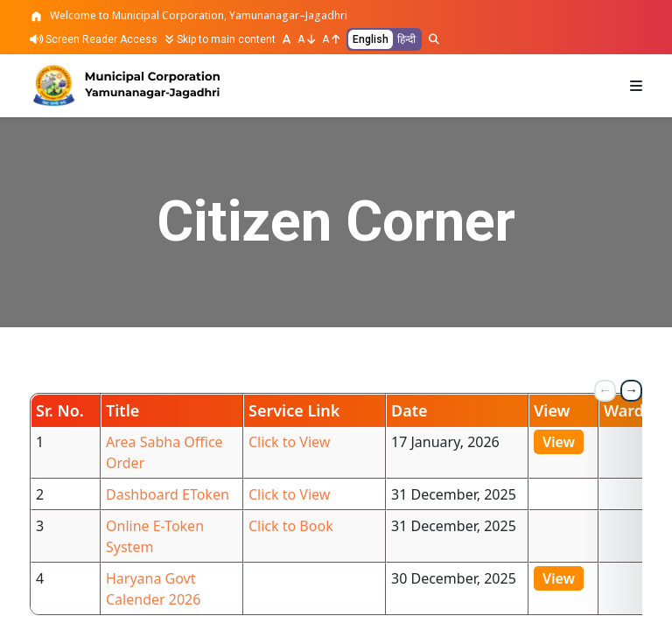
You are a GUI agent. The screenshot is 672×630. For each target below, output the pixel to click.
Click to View (289, 442)
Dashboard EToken (168, 494)
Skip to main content (220, 39)
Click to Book (291, 526)
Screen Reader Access (94, 39)
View (559, 442)
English (371, 39)
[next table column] (631, 391)
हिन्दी (406, 39)
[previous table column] (605, 391)
